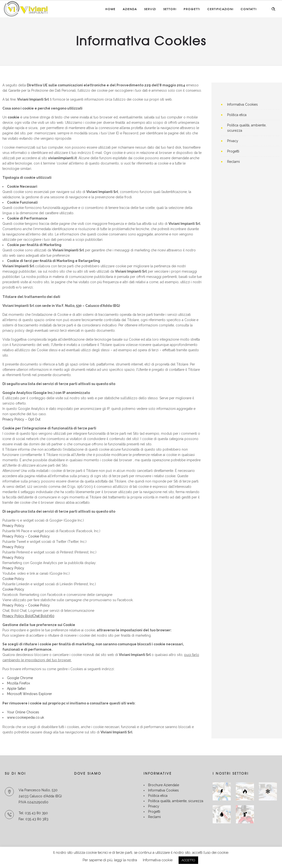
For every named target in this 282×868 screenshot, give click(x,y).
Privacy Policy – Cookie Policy (26, 536)
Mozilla (13, 683)
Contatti (249, 9)
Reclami (233, 162)
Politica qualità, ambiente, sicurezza (176, 801)
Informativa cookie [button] (158, 860)
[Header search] (273, 9)
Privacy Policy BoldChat (22, 616)
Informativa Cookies (242, 104)
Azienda (130, 9)
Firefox (25, 683)
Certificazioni (220, 9)
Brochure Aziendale (164, 785)
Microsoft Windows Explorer (29, 694)
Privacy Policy (13, 526)
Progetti (192, 9)
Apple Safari (17, 689)
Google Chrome (20, 678)
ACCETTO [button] (188, 860)
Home (110, 9)
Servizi (150, 9)
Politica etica (237, 115)
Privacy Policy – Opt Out (21, 419)
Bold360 (47, 616)
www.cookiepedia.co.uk (25, 717)
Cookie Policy (13, 579)
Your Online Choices (23, 712)
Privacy (233, 141)
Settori (170, 9)
